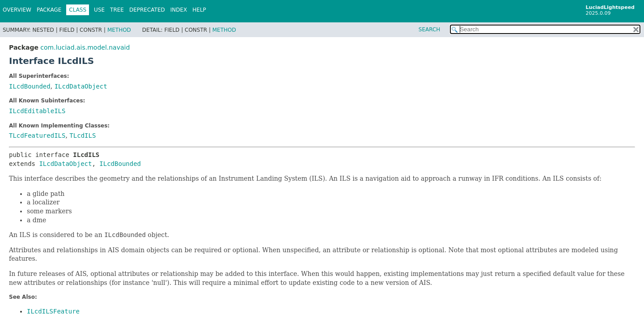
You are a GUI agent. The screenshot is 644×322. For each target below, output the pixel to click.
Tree (117, 10)
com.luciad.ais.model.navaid (85, 47)
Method (119, 30)
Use (99, 10)
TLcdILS (83, 136)
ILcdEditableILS (37, 111)
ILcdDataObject (81, 86)
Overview (17, 10)
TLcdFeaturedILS (37, 136)
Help (199, 10)
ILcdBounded (30, 86)
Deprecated (147, 10)
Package (49, 10)
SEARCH (430, 30)
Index (179, 10)
